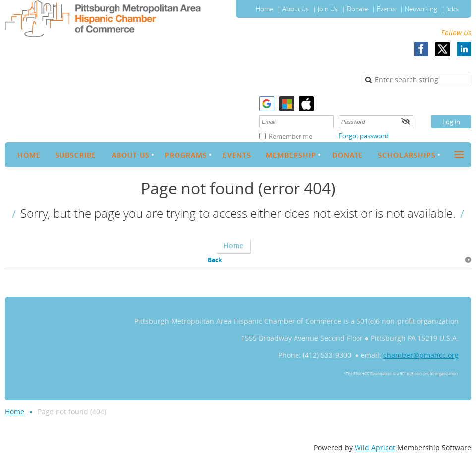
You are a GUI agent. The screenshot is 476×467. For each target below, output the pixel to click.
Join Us (328, 9)
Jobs (452, 9)
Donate (357, 9)
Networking (421, 9)
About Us (296, 9)
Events (386, 9)
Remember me (291, 136)
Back (215, 260)
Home (265, 9)
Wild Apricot (375, 447)
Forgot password (364, 136)
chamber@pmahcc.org (421, 355)
